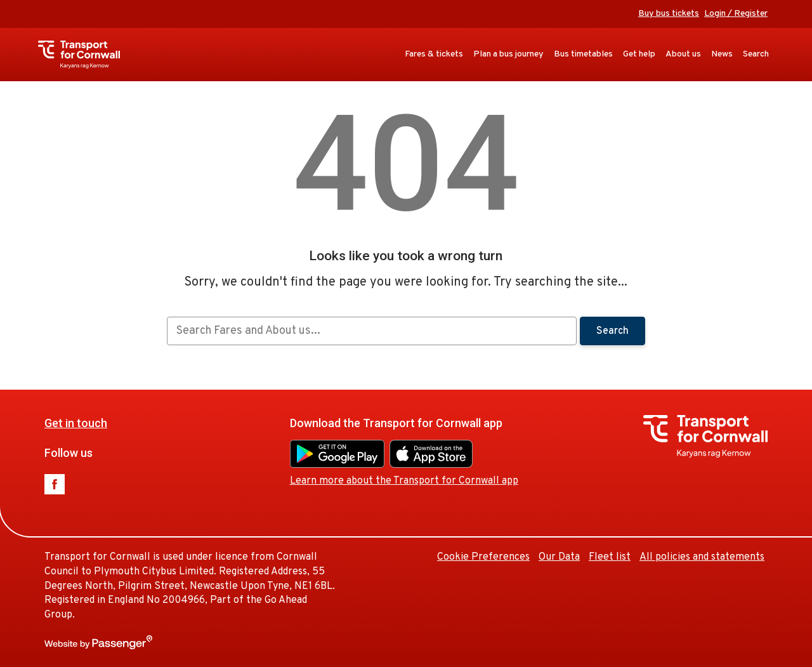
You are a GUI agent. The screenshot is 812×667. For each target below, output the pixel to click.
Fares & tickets (434, 54)
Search (756, 54)
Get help (639, 54)
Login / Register (736, 14)
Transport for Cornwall (85, 55)
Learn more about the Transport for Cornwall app (404, 481)
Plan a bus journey (508, 54)
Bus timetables (583, 54)
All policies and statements (702, 557)
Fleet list (610, 557)
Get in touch (76, 423)
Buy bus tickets (669, 14)
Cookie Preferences (483, 557)
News (722, 54)
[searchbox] (371, 331)
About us (683, 54)
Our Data (559, 557)
